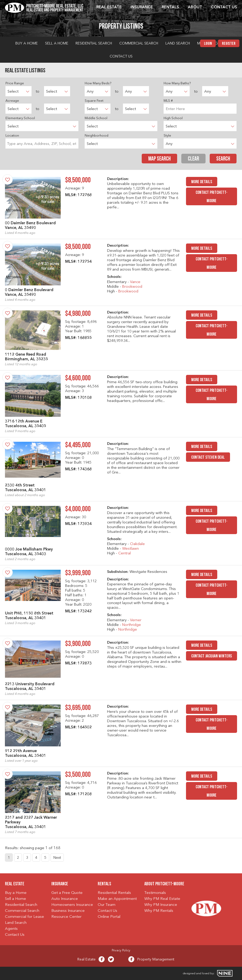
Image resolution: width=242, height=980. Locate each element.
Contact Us (224, 7)
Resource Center (66, 917)
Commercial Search (139, 43)
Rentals (170, 7)
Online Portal (109, 917)
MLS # (168, 101)
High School (173, 118)
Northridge (132, 625)
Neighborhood (97, 136)
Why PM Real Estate (162, 899)
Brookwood (132, 287)
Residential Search (94, 43)
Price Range (15, 83)
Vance (135, 282)
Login (208, 44)
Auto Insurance (65, 899)
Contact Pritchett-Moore (212, 197)
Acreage (12, 101)
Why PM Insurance (161, 905)
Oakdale (137, 544)
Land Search (178, 43)
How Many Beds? (98, 83)
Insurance (142, 7)
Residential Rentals (114, 893)
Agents (11, 929)
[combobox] (42, 143)
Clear (193, 159)
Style (167, 136)
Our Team (107, 905)
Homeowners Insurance (72, 905)
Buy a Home (27, 43)
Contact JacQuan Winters (212, 656)
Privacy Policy (121, 951)
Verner (136, 620)
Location (12, 136)
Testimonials (155, 893)
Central (125, 553)
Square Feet (94, 101)
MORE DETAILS (202, 182)
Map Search (159, 159)
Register (229, 44)
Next (57, 858)
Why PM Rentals (159, 911)
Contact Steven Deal (208, 457)
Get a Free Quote (67, 893)
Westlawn (131, 549)
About (195, 7)
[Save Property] (8, 180)
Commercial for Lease (24, 917)
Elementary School (20, 118)
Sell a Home (57, 43)
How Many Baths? (177, 83)
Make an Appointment (117, 899)
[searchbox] (42, 143)
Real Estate (109, 7)
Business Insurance (68, 911)
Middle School (96, 118)
